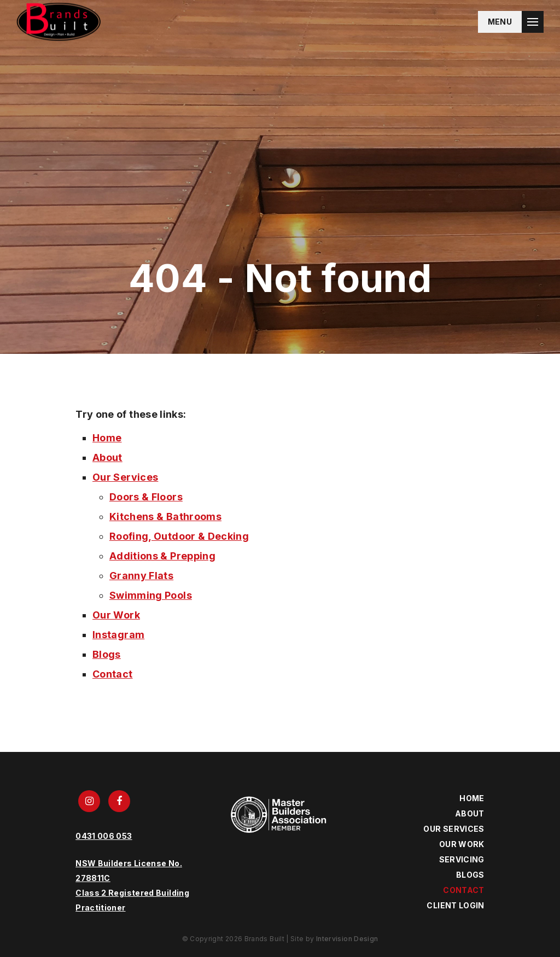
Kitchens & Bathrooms (165, 517)
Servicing (462, 859)
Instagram (118, 635)
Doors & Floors (146, 497)
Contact (113, 674)
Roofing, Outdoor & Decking (179, 536)
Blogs (107, 654)
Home (107, 438)
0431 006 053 (104, 836)
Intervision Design (347, 939)
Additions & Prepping (162, 556)
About (107, 457)
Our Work (116, 615)
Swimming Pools (151, 595)
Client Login (455, 905)
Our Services (125, 477)
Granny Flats (141, 576)
